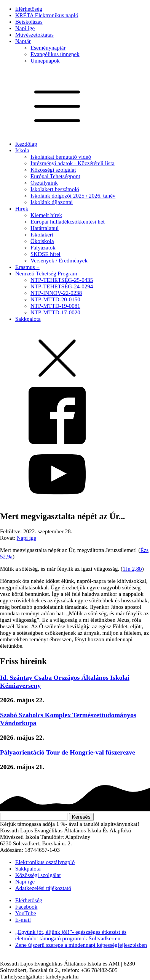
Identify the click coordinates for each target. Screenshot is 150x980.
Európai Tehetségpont (55, 176)
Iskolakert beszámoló (55, 189)
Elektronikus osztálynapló (45, 862)
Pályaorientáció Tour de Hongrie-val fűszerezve (68, 752)
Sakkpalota (28, 319)
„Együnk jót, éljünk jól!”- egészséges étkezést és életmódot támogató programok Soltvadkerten (71, 935)
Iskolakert (42, 235)
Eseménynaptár (48, 48)
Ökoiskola (42, 241)
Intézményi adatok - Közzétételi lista (73, 163)
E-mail (23, 920)
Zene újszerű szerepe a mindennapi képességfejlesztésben (81, 945)
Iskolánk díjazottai (52, 202)
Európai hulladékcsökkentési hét (68, 222)
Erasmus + (27, 267)
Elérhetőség (29, 9)
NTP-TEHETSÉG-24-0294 (62, 286)
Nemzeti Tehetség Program (46, 274)
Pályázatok (43, 248)
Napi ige (25, 28)
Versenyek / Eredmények (59, 261)
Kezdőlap (26, 144)
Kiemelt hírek (46, 215)
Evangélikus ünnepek (55, 54)
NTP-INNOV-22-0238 (56, 293)
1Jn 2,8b (132, 569)
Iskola (22, 150)
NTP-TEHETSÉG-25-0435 (62, 280)
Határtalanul (45, 228)
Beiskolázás (29, 22)
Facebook (26, 907)
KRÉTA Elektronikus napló (47, 15)
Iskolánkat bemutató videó (61, 157)
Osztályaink (44, 183)
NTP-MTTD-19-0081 (55, 306)
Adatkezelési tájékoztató (43, 888)
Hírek (22, 209)
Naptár (23, 41)
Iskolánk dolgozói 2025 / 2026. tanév (73, 196)
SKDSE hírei (45, 254)
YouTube (26, 913)
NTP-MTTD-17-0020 (55, 312)
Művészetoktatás (34, 35)
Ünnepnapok (45, 61)
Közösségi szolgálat (53, 170)
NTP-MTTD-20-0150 (55, 299)
